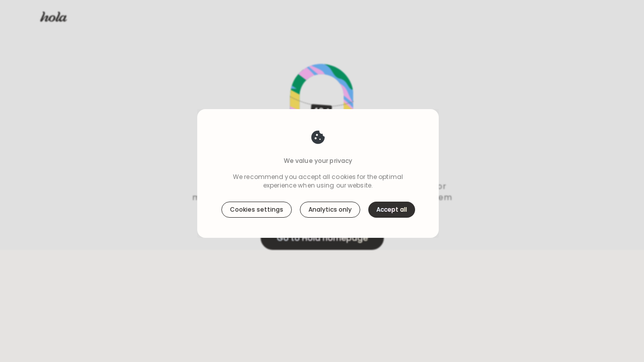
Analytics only (330, 209)
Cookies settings (257, 209)
